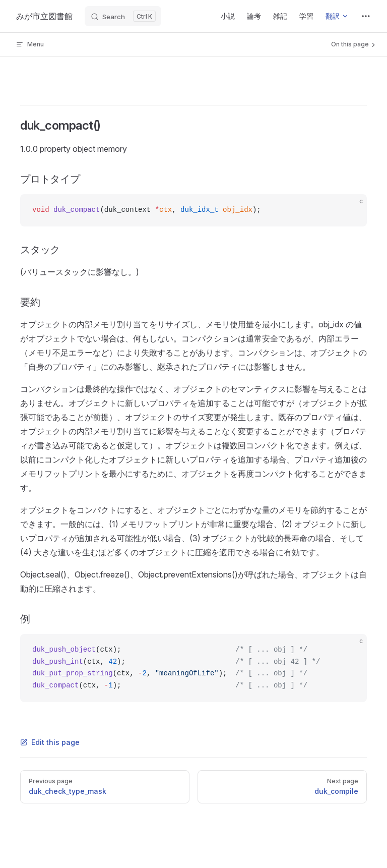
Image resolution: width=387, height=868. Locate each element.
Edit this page (50, 742)
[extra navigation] (366, 16)
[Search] (123, 16)
